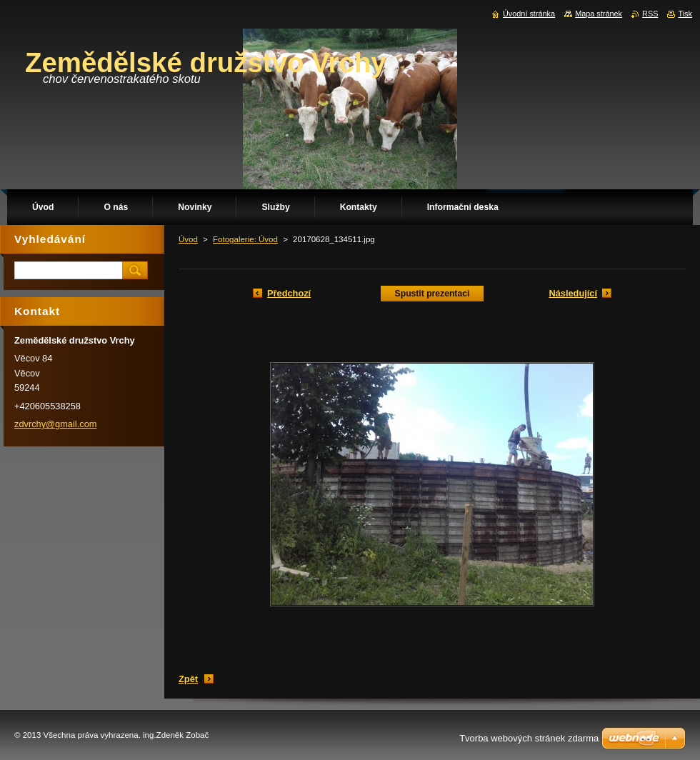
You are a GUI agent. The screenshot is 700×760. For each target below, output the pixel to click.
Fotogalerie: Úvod (245, 239)
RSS (650, 14)
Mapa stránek (599, 14)
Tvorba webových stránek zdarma (529, 738)
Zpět (188, 679)
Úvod (188, 239)
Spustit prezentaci (432, 294)
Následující (573, 293)
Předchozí (289, 293)
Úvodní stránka (529, 14)
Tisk (685, 14)
